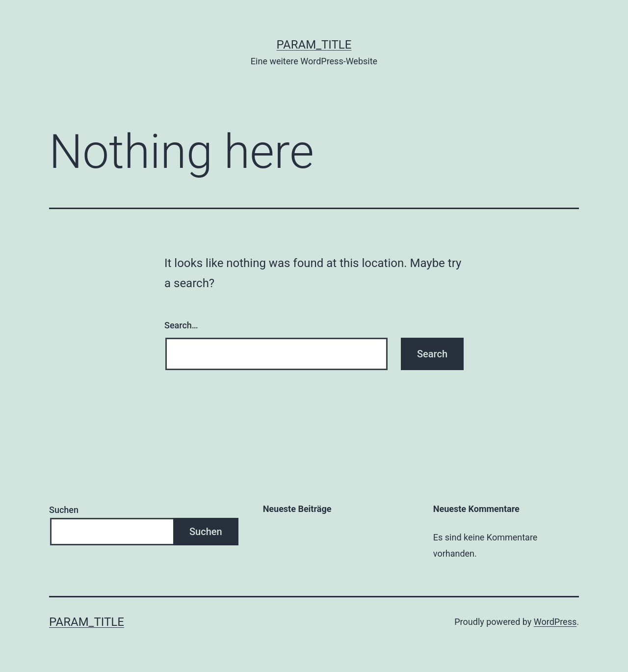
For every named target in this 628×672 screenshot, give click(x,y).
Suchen (64, 510)
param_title (314, 45)
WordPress (555, 622)
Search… (181, 325)
